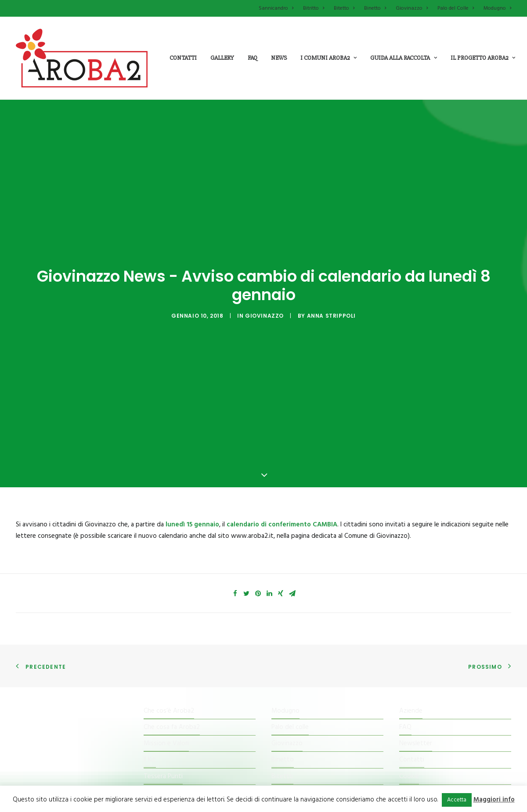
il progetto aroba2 (483, 58)
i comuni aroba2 (328, 58)
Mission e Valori (166, 695)
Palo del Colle (456, 8)
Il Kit (150, 711)
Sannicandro (276, 8)
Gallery (222, 58)
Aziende (411, 663)
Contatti (183, 58)
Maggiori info (494, 800)
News (279, 58)
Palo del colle (290, 679)
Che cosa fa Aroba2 (172, 679)
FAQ (405, 679)
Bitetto (344, 8)
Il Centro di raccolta (172, 744)
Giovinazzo (412, 8)
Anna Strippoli (331, 292)
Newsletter (416, 695)
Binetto (375, 8)
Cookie (409, 728)
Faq (253, 58)
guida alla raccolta (404, 58)
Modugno (497, 8)
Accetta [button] (457, 800)
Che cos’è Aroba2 (169, 663)
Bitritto (314, 8)
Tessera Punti (163, 728)
